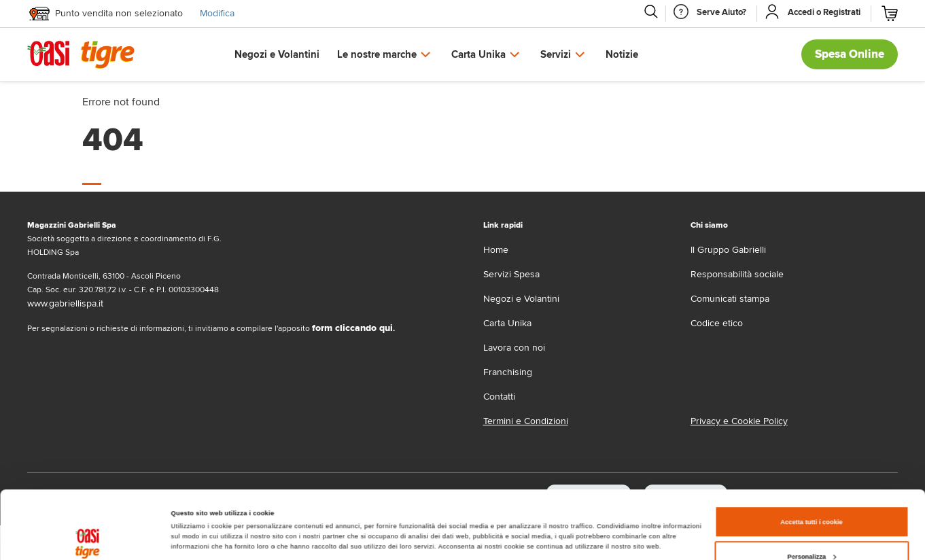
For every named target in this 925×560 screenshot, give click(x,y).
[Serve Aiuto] (721, 12)
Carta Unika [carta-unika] (507, 323)
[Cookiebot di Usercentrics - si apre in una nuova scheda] (88, 537)
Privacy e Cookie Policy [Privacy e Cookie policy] (739, 421)
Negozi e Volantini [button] (277, 54)
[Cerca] (650, 12)
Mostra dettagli (194, 507)
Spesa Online (850, 54)
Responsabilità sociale (737, 274)
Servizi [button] (556, 54)
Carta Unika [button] (478, 54)
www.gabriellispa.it (65, 303)
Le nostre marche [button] (377, 54)
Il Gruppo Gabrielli (728, 250)
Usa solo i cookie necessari (811, 528)
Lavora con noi (514, 348)
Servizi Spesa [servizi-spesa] (511, 274)
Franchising (508, 372)
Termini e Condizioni (526, 421)
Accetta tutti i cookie (811, 458)
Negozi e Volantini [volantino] (521, 299)
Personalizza (812, 493)
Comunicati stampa (730, 299)
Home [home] (496, 250)
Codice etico (717, 323)
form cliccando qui (352, 328)
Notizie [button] (622, 54)
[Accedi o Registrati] (824, 12)
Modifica (217, 13)
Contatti (499, 397)
